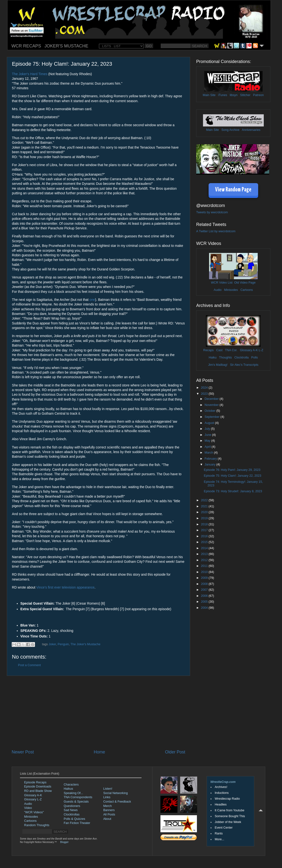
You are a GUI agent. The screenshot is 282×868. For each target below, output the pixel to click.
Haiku (212, 358)
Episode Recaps (35, 782)
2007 (205, 590)
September (213, 417)
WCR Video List (222, 283)
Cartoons (247, 290)
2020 (205, 512)
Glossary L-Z (33, 799)
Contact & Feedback (117, 802)
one (92, 300)
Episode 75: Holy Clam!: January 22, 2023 (232, 476)
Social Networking (116, 793)
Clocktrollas (72, 814)
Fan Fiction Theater (77, 823)
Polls (254, 358)
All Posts (109, 814)
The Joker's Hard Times (30, 74)
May (208, 441)
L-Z (261, 350)
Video (28, 808)
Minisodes (231, 290)
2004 (205, 608)
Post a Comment (29, 665)
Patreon (258, 95)
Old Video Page (245, 283)
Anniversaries (251, 130)
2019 (205, 518)
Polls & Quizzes (74, 819)
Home (99, 752)
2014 (205, 548)
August (210, 423)
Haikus (68, 789)
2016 (205, 536)
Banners (109, 810)
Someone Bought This (230, 816)
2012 (205, 560)
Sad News (71, 810)
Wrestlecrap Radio (227, 799)
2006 (205, 596)
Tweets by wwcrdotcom (212, 212)
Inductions (222, 793)
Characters (71, 785)
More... (219, 839)
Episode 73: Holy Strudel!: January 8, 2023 (233, 491)
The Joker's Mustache (85, 644)
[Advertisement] (98, 712)
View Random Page (233, 190)
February (211, 459)
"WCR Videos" (34, 812)
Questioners (72, 806)
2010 (205, 572)
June (208, 435)
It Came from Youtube (229, 810)
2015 (205, 542)
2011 (205, 566)
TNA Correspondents (78, 797)
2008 (205, 584)
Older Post (175, 752)
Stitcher (245, 95)
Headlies (221, 805)
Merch (108, 806)
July (208, 429)
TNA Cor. (231, 350)
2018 (205, 524)
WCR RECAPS (26, 46)
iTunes (223, 95)
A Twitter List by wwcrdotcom (216, 231)
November (212, 405)
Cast (219, 350)
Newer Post (23, 752)
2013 (205, 554)
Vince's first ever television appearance (65, 587)
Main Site (209, 95)
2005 (205, 602)
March (209, 453)
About (107, 819)
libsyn (234, 95)
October (211, 411)
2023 (205, 394)
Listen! (108, 789)
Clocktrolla (242, 358)
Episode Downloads (38, 787)
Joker (52, 644)
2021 (205, 506)
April (208, 447)
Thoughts (225, 358)
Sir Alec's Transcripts (244, 365)
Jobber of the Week (228, 822)
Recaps (208, 350)
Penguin (63, 644)
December (212, 399)
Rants (219, 833)
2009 (205, 578)
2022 (205, 500)
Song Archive (230, 130)
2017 (205, 530)
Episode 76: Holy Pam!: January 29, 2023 (232, 470)
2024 (205, 388)
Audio (218, 290)
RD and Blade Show (38, 791)
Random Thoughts (37, 825)
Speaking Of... (73, 793)
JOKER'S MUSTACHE (66, 46)
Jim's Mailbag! (218, 365)
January (211, 465)
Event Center (224, 828)
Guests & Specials (76, 802)
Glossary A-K (249, 350)
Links (107, 797)
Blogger (64, 842)
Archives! (221, 787)
